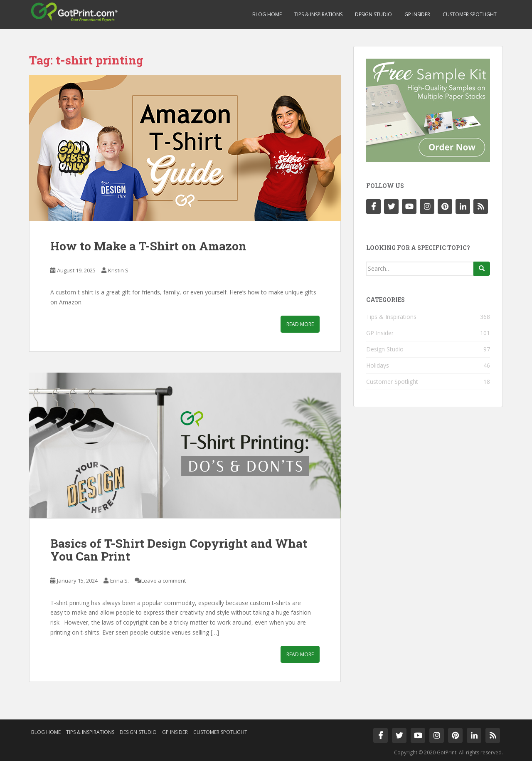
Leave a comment (164, 581)
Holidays (378, 365)
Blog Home (267, 14)
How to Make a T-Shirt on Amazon (148, 246)
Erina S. (119, 581)
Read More (300, 324)
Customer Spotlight (470, 14)
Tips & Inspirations (318, 14)
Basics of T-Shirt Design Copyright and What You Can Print (179, 550)
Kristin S (118, 270)
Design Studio (373, 14)
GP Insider (417, 14)
